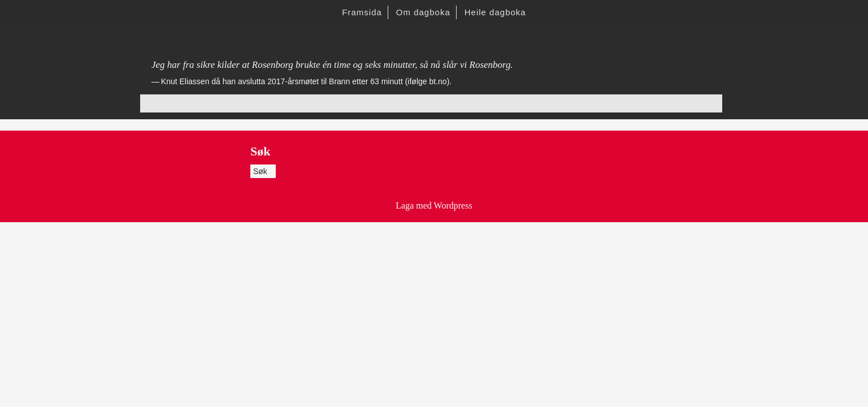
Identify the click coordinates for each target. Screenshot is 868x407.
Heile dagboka (495, 12)
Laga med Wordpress (434, 205)
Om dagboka (423, 12)
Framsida (362, 12)
